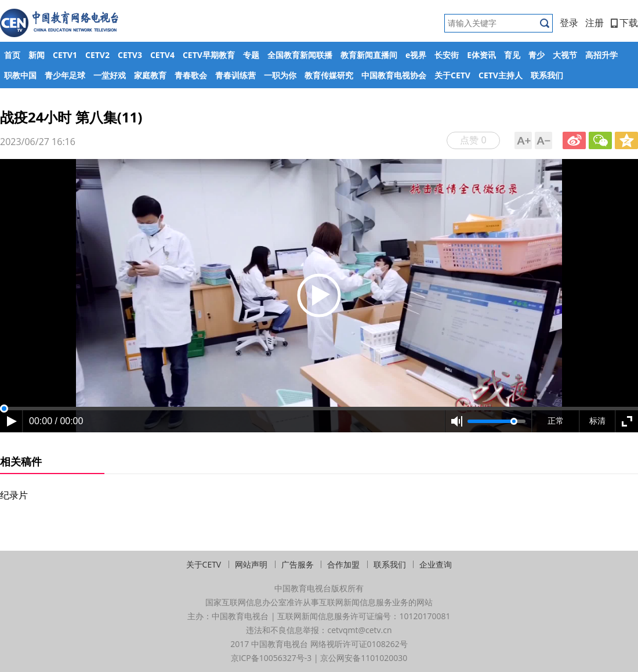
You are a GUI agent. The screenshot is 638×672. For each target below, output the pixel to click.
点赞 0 (473, 140)
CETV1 (65, 55)
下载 (624, 23)
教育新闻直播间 (369, 55)
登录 (569, 23)
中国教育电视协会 (394, 75)
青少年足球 (65, 75)
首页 (12, 55)
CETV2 (97, 55)
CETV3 (130, 55)
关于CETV (452, 75)
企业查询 (436, 564)
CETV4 (162, 55)
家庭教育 (150, 75)
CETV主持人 (501, 75)
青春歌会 (191, 75)
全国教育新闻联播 (300, 55)
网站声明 (251, 564)
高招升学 (601, 55)
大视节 (565, 55)
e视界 (416, 55)
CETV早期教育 (209, 55)
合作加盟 (343, 564)
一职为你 (280, 75)
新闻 (37, 55)
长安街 (447, 55)
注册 (594, 23)
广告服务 (298, 564)
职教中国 (20, 75)
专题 (251, 55)
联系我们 (547, 75)
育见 (512, 55)
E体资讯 (481, 55)
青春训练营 (235, 75)
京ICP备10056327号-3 (271, 658)
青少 (536, 55)
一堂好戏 (110, 75)
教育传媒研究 (329, 75)
